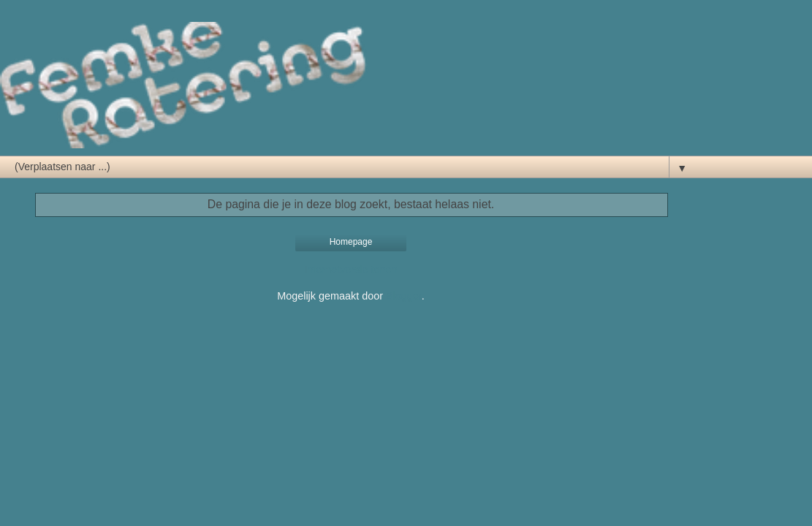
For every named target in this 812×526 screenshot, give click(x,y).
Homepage (351, 242)
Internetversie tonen (350, 270)
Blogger (404, 296)
